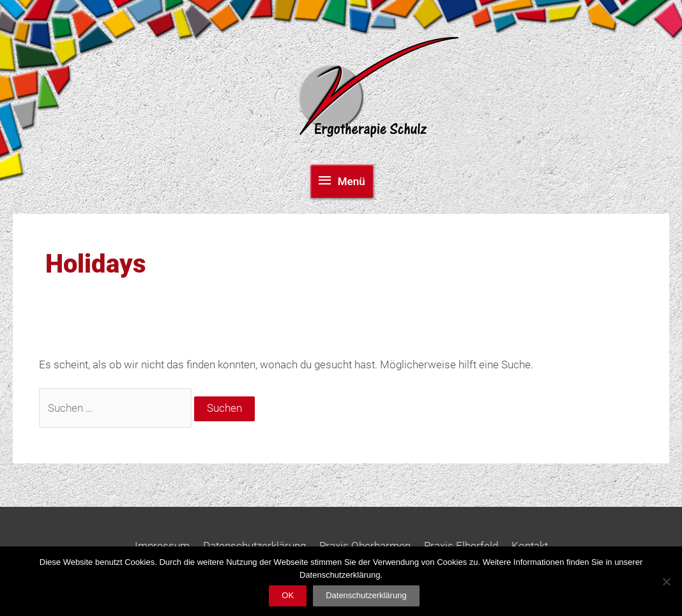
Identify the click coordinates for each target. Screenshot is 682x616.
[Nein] (666, 582)
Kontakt (530, 546)
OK (288, 595)
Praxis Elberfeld (461, 546)
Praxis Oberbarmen (365, 546)
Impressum (162, 546)
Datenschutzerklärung (254, 546)
